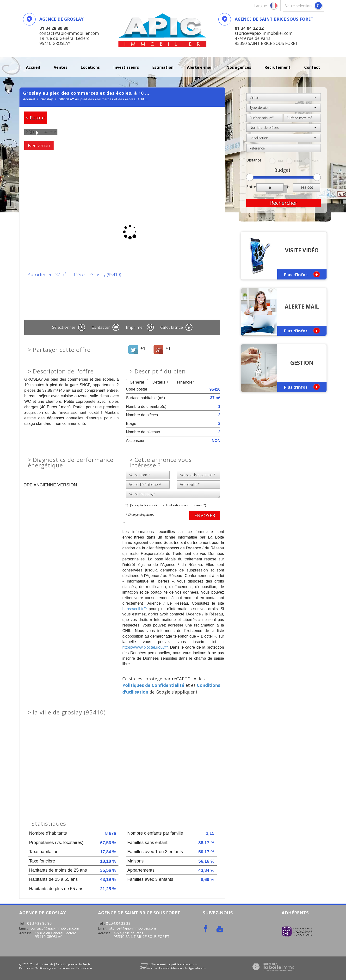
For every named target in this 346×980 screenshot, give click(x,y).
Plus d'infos (302, 274)
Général (137, 382)
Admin (88, 968)
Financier (185, 382)
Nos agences (239, 67)
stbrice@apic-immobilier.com (133, 928)
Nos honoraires (65, 968)
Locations (90, 67)
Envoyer (205, 515)
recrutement (278, 67)
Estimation (163, 67)
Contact (312, 67)
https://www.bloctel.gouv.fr (145, 647)
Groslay (47, 99)
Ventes (61, 67)
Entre (251, 187)
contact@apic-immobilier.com (55, 928)
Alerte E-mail (200, 67)
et (289, 187)
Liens (79, 968)
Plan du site (26, 968)
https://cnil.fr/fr (135, 609)
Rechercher (284, 203)
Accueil (33, 67)
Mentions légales (45, 968)
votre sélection (298, 6)
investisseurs (126, 67)
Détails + (161, 382)
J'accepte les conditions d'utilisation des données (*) (168, 505)
